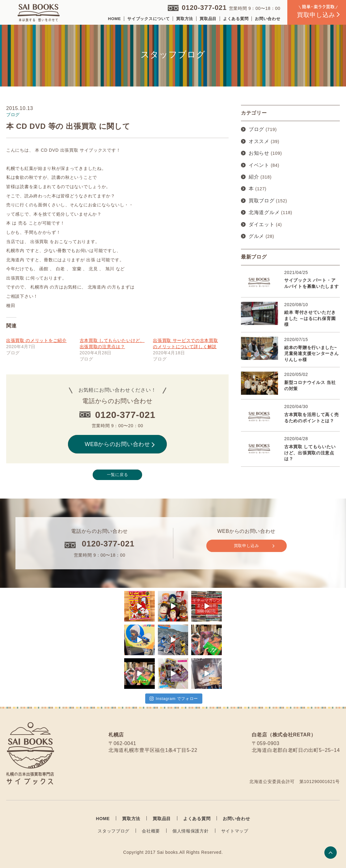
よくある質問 (236, 19)
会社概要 (151, 831)
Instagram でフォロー (174, 699)
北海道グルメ (264, 212)
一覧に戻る (118, 475)
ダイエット (262, 224)
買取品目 (208, 19)
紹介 (254, 177)
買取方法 (185, 19)
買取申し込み (254, 546)
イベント (259, 165)
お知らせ (259, 153)
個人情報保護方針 (191, 831)
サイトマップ (235, 831)
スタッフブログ (114, 831)
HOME (115, 19)
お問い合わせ (268, 19)
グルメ (256, 236)
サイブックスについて (148, 19)
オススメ (259, 141)
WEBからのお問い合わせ (120, 444)
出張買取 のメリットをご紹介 (36, 340)
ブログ (256, 129)
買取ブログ (262, 201)
